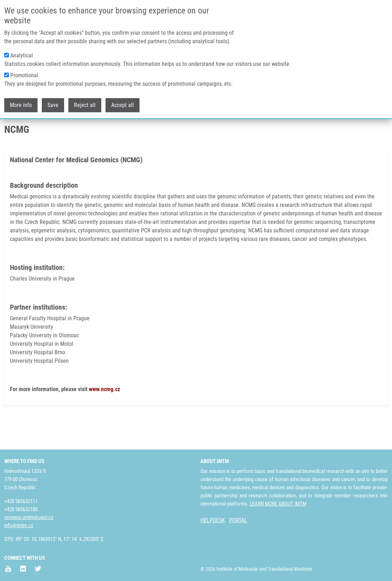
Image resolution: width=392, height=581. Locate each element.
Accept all (123, 104)
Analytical (22, 55)
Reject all (85, 104)
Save (53, 104)
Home (10, 136)
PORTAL (238, 521)
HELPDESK (213, 521)
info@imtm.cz (19, 526)
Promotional (24, 75)
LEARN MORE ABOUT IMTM (278, 504)
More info (21, 104)
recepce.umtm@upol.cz (29, 518)
